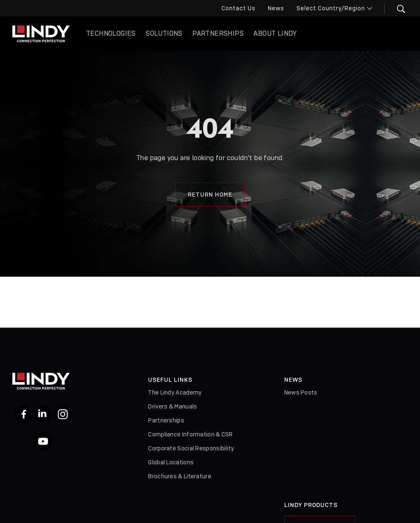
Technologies (111, 33)
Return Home (210, 195)
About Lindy (275, 33)
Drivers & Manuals (172, 406)
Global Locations (171, 462)
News (276, 8)
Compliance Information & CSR (190, 434)
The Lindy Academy (175, 392)
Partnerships (218, 33)
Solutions (164, 33)
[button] (396, 9)
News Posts (301, 392)
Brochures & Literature (180, 476)
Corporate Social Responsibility (191, 448)
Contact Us (239, 8)
